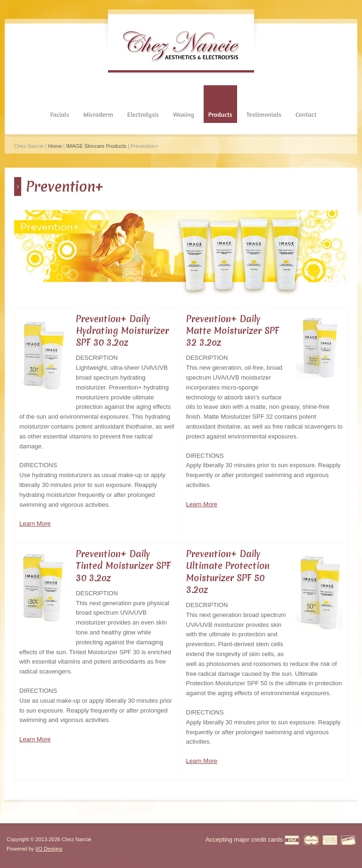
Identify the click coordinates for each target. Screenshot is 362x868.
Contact (306, 114)
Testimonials (264, 114)
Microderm (98, 114)
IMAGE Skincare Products (96, 146)
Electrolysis (143, 114)
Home (55, 146)
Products (220, 114)
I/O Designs (49, 849)
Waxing (184, 114)
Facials (59, 114)
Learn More (35, 523)
